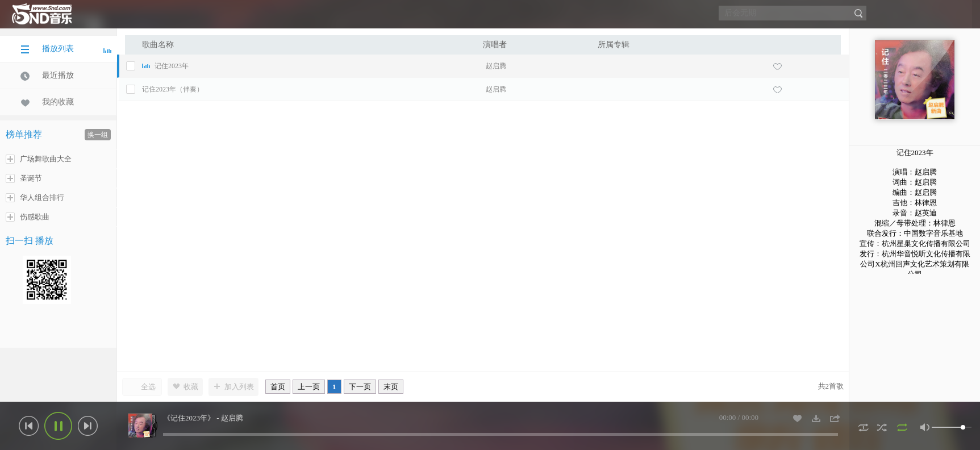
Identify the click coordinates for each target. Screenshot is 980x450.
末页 (391, 387)
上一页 (309, 387)
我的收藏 (47, 102)
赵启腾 (496, 66)
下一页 (360, 387)
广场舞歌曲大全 (39, 159)
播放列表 (66, 49)
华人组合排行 (35, 198)
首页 (278, 387)
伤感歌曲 (28, 217)
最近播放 (47, 76)
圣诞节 (24, 178)
